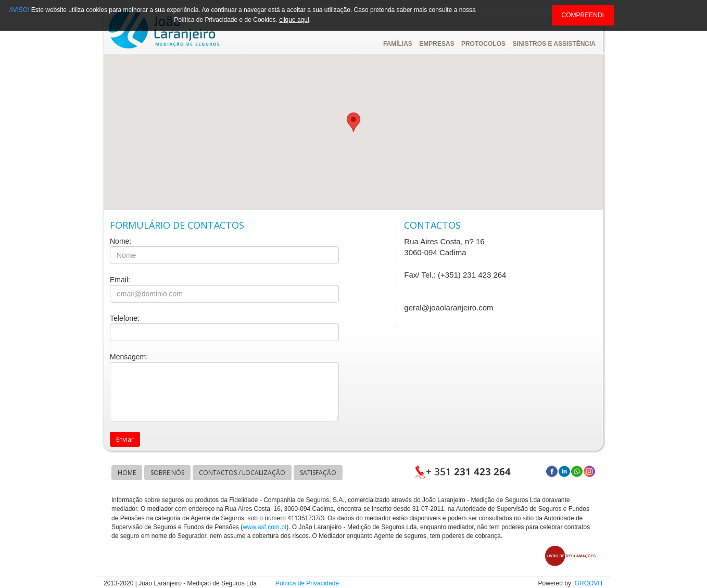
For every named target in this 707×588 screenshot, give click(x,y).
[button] (353, 122)
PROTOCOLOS (483, 44)
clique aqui (294, 20)
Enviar (125, 439)
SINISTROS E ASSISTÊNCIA (554, 44)
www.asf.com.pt (264, 527)
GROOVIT (589, 583)
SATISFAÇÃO (318, 473)
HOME (127, 473)
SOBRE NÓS (167, 473)
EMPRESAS (437, 44)
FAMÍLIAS (398, 44)
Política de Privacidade (307, 583)
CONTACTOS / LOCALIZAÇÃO (242, 473)
